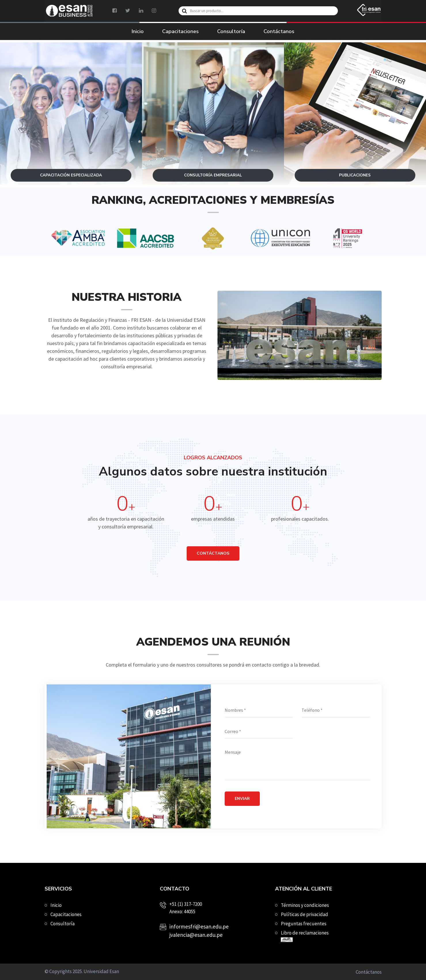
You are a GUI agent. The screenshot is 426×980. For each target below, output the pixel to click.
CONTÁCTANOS (213, 553)
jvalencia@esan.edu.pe (196, 935)
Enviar (242, 799)
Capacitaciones (180, 31)
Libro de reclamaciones (305, 936)
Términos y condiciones (305, 905)
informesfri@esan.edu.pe (199, 926)
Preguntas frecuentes (304, 924)
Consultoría (231, 31)
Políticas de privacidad (304, 914)
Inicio (138, 31)
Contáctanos (279, 31)
